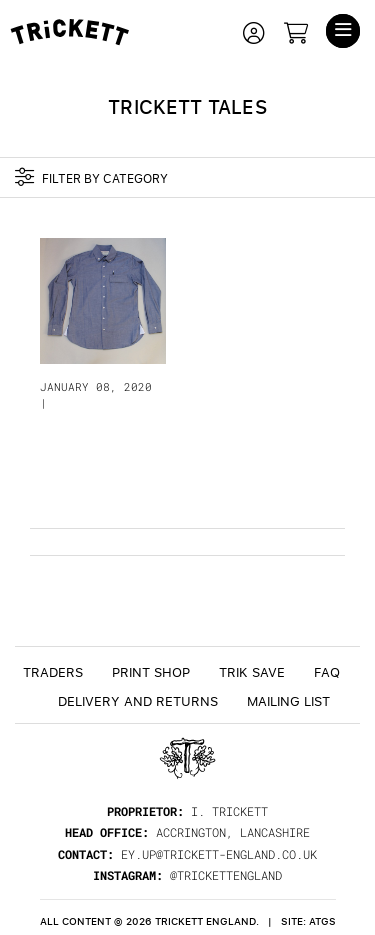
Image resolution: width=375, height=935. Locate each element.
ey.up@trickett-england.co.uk (219, 854)
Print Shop (151, 672)
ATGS (322, 921)
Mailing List (288, 701)
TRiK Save (252, 672)
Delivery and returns (138, 701)
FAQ (327, 672)
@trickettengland (226, 875)
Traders (53, 672)
